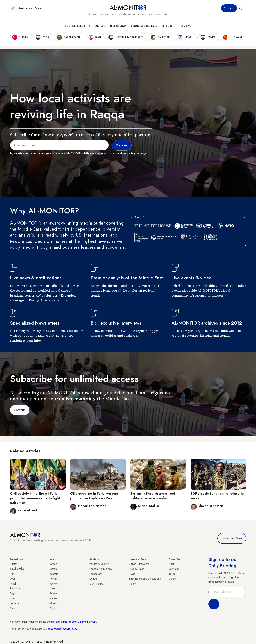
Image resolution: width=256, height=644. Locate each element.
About (172, 564)
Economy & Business (144, 29)
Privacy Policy (137, 569)
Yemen (53, 584)
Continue (20, 410)
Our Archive (96, 584)
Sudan (53, 593)
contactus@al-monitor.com (62, 629)
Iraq (52, 559)
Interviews (184, 29)
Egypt (13, 593)
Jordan (53, 564)
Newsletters (26, 11)
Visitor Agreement (139, 564)
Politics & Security (77, 29)
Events (38, 11)
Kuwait (53, 579)
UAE (12, 579)
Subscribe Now (232, 538)
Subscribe (229, 11)
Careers (173, 579)
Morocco (55, 603)
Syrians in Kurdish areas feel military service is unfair (153, 496)
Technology (118, 29)
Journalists (174, 569)
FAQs (132, 574)
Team (172, 574)
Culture (100, 29)
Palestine (15, 588)
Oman (53, 569)
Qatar (13, 598)
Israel (13, 584)
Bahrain (54, 574)
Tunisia (53, 598)
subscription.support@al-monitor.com (76, 622)
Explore (167, 29)
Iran (12, 574)
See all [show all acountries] (238, 40)
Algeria (54, 608)
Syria (13, 608)
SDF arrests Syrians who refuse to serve (217, 496)
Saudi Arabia (17, 569)
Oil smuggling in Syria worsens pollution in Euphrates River (94, 496)
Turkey (14, 564)
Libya (52, 588)
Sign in (242, 11)
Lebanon (15, 603)
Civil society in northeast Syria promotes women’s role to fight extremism (35, 498)
